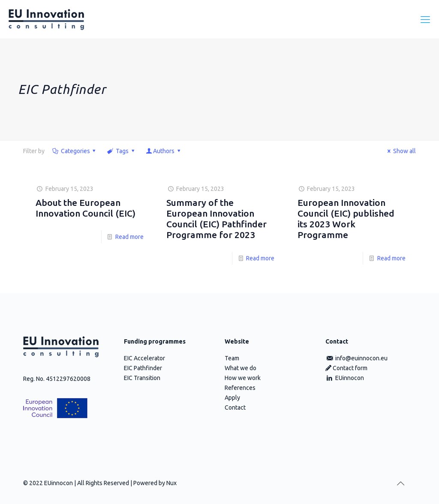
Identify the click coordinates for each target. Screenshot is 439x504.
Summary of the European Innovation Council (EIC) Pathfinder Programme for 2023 (216, 219)
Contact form (346, 368)
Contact (235, 407)
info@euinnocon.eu (356, 358)
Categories (75, 151)
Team (232, 358)
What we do (241, 368)
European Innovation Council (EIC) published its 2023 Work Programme (346, 219)
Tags (121, 151)
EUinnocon (345, 378)
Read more (129, 237)
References (240, 388)
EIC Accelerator (144, 358)
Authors (164, 151)
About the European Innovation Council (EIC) (86, 208)
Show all (400, 151)
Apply (232, 398)
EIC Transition (142, 378)
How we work (243, 378)
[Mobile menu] (425, 19)
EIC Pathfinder (143, 368)
